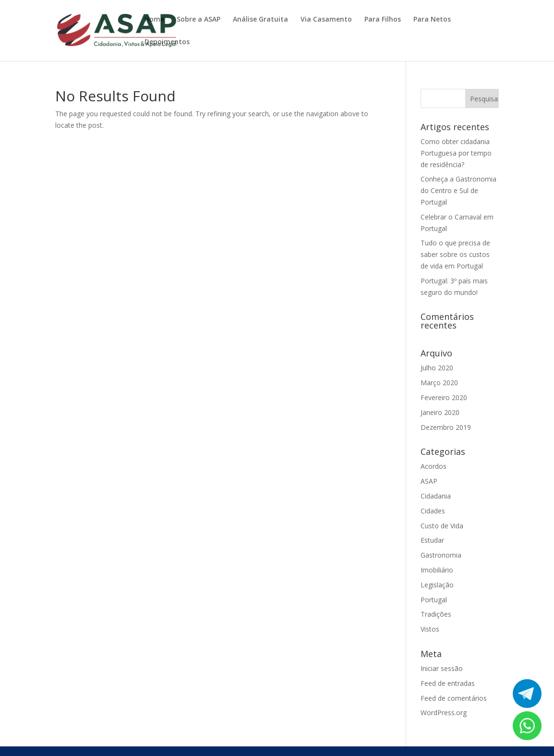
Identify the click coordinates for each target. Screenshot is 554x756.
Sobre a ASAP (199, 20)
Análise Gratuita (260, 20)
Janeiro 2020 (440, 412)
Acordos (434, 466)
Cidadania (436, 496)
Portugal (434, 600)
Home (154, 20)
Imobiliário (437, 570)
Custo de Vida (442, 526)
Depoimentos (167, 42)
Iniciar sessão (442, 668)
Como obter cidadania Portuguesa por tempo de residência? (456, 153)
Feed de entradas (448, 683)
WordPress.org (444, 713)
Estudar (432, 540)
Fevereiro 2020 (444, 397)
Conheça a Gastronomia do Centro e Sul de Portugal (458, 190)
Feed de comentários (454, 698)
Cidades (433, 511)
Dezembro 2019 (446, 427)
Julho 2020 (437, 368)
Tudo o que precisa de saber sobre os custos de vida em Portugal (455, 254)
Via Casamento (326, 20)
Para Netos (432, 20)
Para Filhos (383, 20)
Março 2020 (439, 383)
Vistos (430, 629)
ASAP (429, 481)
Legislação (437, 585)
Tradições (436, 614)
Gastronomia (441, 555)
